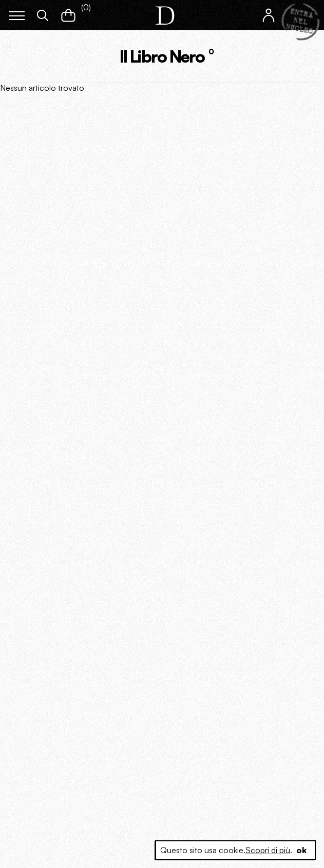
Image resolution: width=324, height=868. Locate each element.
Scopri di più (268, 850)
